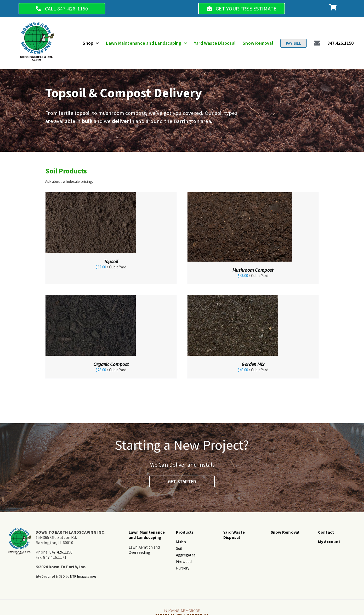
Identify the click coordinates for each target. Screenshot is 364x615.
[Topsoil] (91, 195)
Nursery (183, 568)
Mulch (181, 542)
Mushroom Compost (253, 270)
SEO (62, 576)
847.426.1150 (61, 552)
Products (185, 532)
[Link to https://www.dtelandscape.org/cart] (333, 7)
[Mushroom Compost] (240, 195)
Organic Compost (111, 364)
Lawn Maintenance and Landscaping (147, 535)
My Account (329, 541)
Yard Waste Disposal (234, 535)
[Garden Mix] (233, 298)
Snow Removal (285, 532)
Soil (179, 548)
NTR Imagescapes (83, 576)
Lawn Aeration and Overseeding (144, 550)
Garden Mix (253, 364)
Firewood (184, 562)
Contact (326, 532)
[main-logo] (37, 24)
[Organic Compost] (91, 298)
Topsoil (111, 261)
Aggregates (186, 555)
